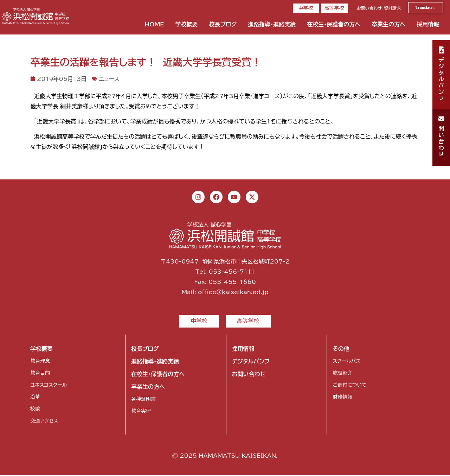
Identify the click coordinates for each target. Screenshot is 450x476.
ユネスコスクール (49, 386)
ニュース (109, 79)
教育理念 (40, 362)
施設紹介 (342, 374)
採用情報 (428, 24)
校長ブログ (223, 24)
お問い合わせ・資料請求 (379, 8)
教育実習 (141, 412)
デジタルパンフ (251, 362)
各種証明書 (143, 400)
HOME (155, 24)
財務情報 (342, 398)
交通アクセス (44, 421)
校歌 (35, 410)
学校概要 (186, 24)
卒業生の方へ (388, 24)
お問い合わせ (249, 375)
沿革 (35, 398)
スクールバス (346, 362)
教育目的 (40, 374)
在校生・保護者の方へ (334, 24)
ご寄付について (349, 386)
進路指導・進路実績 (272, 24)
